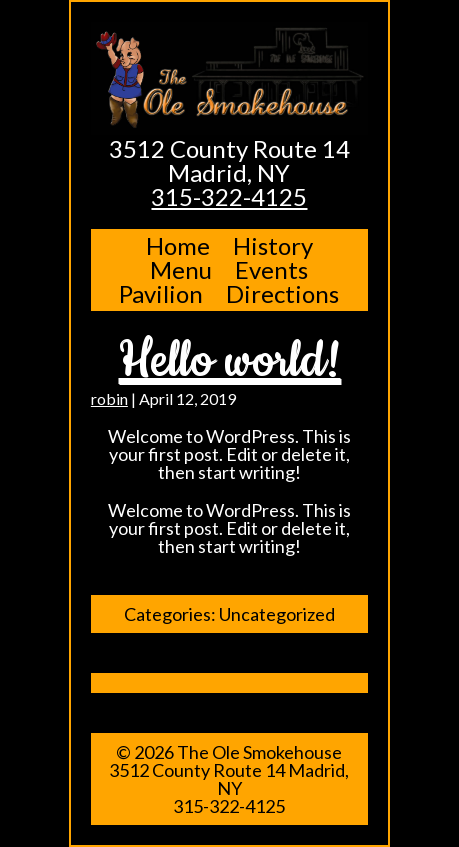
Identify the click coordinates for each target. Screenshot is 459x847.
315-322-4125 (229, 196)
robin (109, 398)
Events (271, 269)
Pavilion (161, 293)
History (273, 245)
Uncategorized (277, 614)
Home (178, 245)
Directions (282, 293)
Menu (181, 269)
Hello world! (229, 361)
